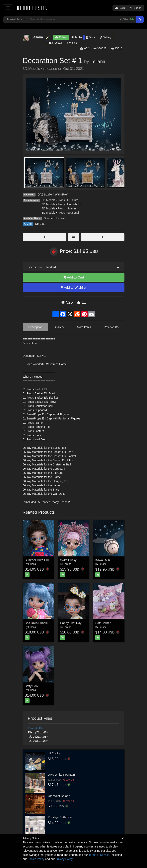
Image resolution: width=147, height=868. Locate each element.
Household (74, 204)
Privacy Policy (64, 859)
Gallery (105, 37)
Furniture (73, 200)
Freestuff (56, 43)
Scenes (72, 208)
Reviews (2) (111, 327)
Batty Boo (31, 686)
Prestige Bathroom (60, 817)
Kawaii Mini (103, 560)
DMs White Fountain (61, 775)
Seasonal (73, 213)
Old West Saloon (59, 796)
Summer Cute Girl (37, 560)
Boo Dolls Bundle (36, 623)
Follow (61, 37)
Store (91, 37)
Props (61, 200)
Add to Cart (74, 277)
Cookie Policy (36, 859)
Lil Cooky (54, 753)
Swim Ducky (68, 560)
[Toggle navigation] (8, 8)
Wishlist (72, 43)
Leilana (98, 62)
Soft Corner (103, 623)
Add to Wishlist (73, 288)
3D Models (49, 200)
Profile (77, 37)
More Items (84, 327)
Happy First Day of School (77, 623)
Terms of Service (99, 855)
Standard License (55, 218)
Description (35, 327)
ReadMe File (36, 728)
